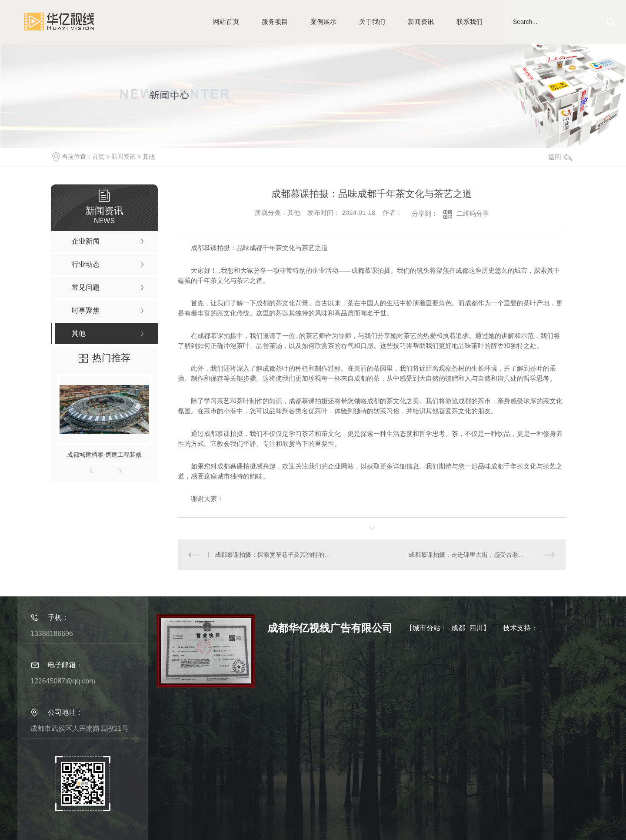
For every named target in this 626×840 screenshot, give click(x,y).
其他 (149, 157)
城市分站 (426, 628)
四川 (476, 628)
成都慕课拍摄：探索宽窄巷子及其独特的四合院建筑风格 (275, 555)
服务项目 (275, 22)
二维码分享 (473, 213)
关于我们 (372, 22)
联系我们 (469, 22)
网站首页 (226, 22)
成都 (458, 628)
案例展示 (323, 22)
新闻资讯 (421, 22)
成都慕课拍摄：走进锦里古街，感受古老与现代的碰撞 (482, 555)
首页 (98, 157)
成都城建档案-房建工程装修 (105, 455)
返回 (560, 157)
